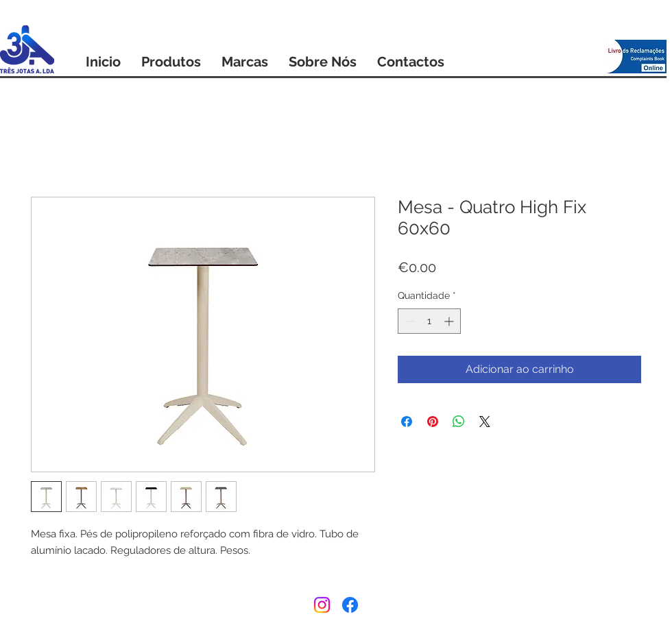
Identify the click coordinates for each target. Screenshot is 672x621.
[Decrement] (408, 321)
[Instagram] (322, 605)
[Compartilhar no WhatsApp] (459, 422)
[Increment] (450, 321)
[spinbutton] (429, 321)
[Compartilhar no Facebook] (407, 422)
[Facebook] (350, 605)
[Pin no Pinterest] (433, 422)
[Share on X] (485, 422)
